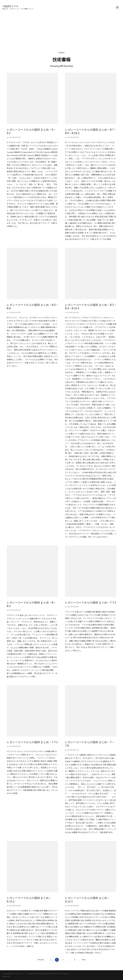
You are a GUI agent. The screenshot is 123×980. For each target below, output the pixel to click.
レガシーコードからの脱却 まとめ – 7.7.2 (91, 603)
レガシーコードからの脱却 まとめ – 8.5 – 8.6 (32, 307)
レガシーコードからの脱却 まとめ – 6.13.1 (87, 900)
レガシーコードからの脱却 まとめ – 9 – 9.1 (31, 131)
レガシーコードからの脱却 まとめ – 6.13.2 (29, 900)
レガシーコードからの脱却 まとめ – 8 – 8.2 (31, 604)
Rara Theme (55, 974)
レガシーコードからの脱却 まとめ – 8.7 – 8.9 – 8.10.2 (90, 131)
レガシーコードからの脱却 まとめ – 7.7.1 (32, 742)
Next (84, 960)
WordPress (7, 977)
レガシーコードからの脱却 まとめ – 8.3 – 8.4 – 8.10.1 (90, 307)
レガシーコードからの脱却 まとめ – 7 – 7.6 (89, 744)
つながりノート (10, 6)
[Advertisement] (62, 29)
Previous (41, 960)
